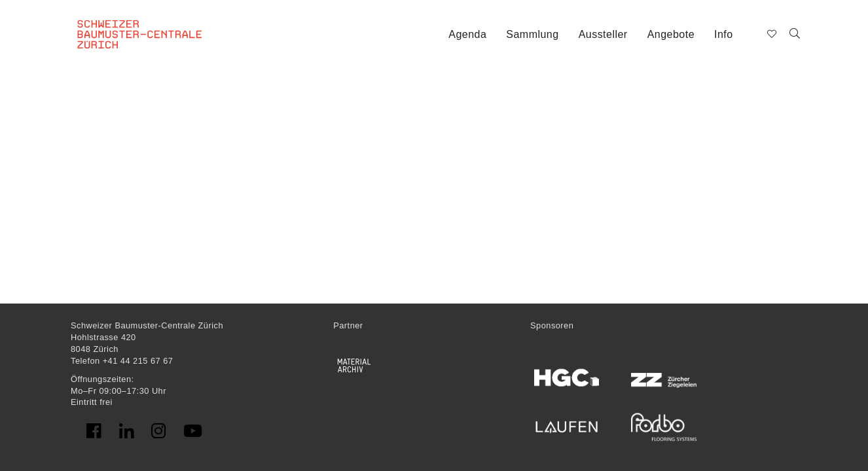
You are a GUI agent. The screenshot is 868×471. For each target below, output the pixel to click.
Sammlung (532, 34)
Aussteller (603, 34)
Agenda (467, 34)
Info (724, 34)
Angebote (671, 34)
